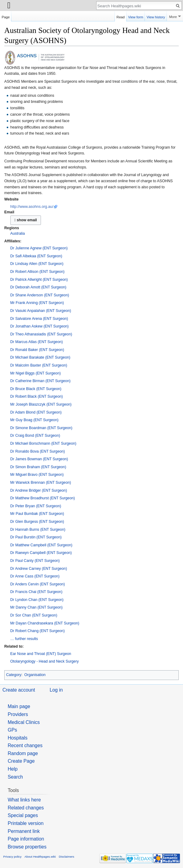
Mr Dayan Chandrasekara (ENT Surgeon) (45, 623)
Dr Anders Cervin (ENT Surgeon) (38, 584)
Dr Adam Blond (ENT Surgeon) (36, 412)
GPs (12, 730)
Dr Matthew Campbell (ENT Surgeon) (41, 545)
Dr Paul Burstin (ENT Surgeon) (36, 537)
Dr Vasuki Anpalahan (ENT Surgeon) (41, 311)
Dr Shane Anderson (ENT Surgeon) (40, 295)
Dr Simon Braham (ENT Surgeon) (38, 467)
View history (156, 16)
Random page (23, 753)
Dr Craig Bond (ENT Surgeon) (35, 436)
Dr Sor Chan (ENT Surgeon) (34, 615)
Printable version (26, 823)
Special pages (23, 815)
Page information (26, 839)
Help (13, 769)
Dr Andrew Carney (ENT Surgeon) (39, 569)
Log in (56, 690)
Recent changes (25, 745)
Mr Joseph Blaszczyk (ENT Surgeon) (41, 404)
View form (136, 16)
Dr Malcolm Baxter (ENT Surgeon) (39, 365)
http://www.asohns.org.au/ (32, 207)
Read (121, 16)
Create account (19, 690)
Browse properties (27, 847)
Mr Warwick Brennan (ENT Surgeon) (41, 483)
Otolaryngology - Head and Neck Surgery (45, 661)
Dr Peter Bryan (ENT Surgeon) (36, 506)
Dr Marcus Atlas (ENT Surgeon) (37, 342)
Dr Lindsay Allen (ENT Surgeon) (37, 264)
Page (6, 16)
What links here (24, 800)
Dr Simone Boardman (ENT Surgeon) (41, 428)
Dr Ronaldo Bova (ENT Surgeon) (38, 451)
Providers (18, 714)
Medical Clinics (24, 722)
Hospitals (18, 738)
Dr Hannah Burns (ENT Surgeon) (38, 530)
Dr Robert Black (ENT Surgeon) (37, 396)
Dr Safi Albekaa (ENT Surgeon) (36, 256)
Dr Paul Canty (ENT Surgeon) (35, 561)
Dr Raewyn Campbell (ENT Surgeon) (41, 553)
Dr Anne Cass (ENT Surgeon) (35, 576)
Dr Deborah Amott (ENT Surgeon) (38, 287)
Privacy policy (13, 857)
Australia (18, 233)
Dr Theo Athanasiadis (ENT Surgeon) (41, 334)
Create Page (21, 761)
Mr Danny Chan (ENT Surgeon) (37, 607)
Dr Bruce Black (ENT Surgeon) (36, 389)
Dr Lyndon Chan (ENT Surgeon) (37, 600)
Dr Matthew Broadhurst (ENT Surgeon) (43, 498)
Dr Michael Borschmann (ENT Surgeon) (43, 443)
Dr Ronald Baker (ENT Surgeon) (37, 350)
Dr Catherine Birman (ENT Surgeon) (40, 381)
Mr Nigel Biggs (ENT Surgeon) (36, 373)
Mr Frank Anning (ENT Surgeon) (37, 303)
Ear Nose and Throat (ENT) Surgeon (41, 654)
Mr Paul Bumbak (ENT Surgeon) (37, 514)
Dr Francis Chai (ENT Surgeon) (37, 592)
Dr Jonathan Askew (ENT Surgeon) (40, 326)
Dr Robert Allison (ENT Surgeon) (37, 272)
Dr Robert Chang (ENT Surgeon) (38, 631)
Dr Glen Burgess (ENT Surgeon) (37, 522)
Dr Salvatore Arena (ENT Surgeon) (39, 319)
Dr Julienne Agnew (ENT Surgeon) (39, 248)
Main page (19, 706)
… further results (24, 639)
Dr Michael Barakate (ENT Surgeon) (40, 357)
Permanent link (24, 831)
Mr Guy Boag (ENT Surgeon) (35, 420)
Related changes (26, 808)
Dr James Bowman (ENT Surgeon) (39, 459)
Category (14, 675)
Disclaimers (66, 857)
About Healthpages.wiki (40, 857)
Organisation (35, 675)
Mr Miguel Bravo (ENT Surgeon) (37, 475)
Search (15, 777)
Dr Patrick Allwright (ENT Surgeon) (39, 280)
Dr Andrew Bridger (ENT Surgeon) (39, 490)
